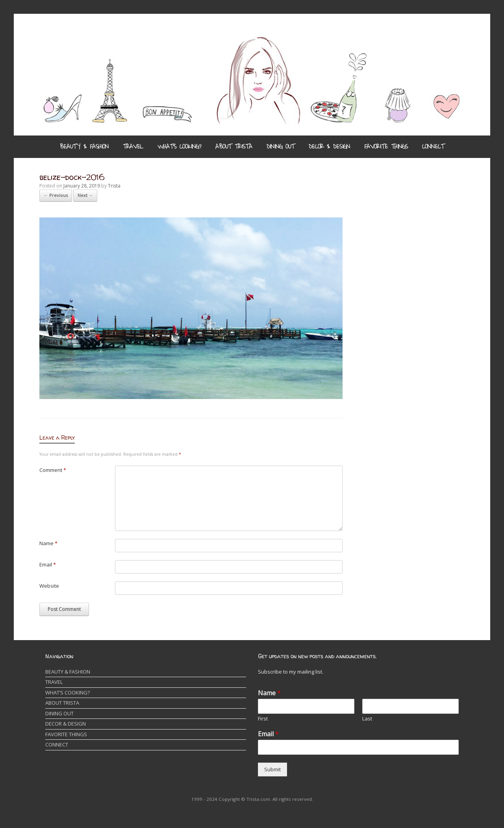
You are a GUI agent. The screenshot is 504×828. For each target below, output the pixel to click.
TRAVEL (133, 147)
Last (367, 719)
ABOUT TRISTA (234, 147)
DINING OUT (281, 147)
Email (48, 564)
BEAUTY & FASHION (84, 147)
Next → (85, 195)
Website (49, 586)
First (263, 719)
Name (48, 543)
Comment (53, 470)
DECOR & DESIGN (329, 147)
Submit (272, 769)
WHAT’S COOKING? (179, 147)
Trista (114, 186)
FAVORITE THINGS (386, 147)
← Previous (56, 195)
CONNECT (433, 147)
